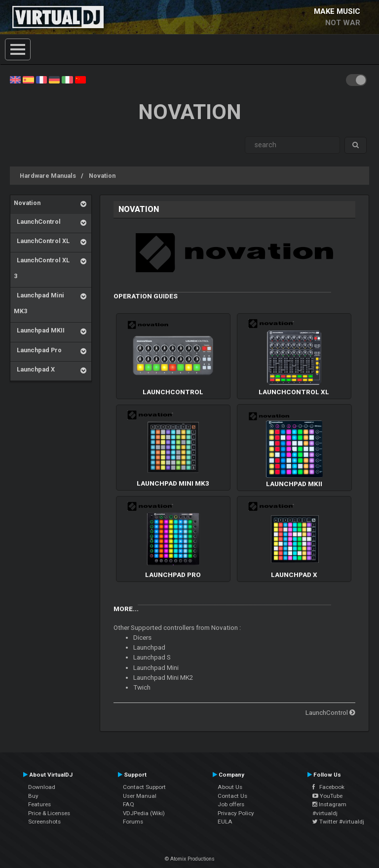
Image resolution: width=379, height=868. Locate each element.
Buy (33, 796)
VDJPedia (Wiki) (144, 813)
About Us (230, 787)
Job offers (231, 804)
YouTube (327, 796)
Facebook (328, 787)
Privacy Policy (236, 813)
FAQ (129, 804)
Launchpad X (34, 369)
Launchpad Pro (38, 350)
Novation (102, 176)
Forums (133, 822)
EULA (225, 822)
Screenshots (44, 822)
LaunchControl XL (42, 241)
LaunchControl (37, 222)
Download (42, 787)
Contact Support (144, 787)
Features (39, 804)
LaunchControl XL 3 (42, 268)
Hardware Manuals (48, 176)
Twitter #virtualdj (338, 822)
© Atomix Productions (190, 859)
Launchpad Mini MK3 (39, 303)
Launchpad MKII (39, 330)
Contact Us (232, 796)
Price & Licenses (49, 813)
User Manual (140, 796)
